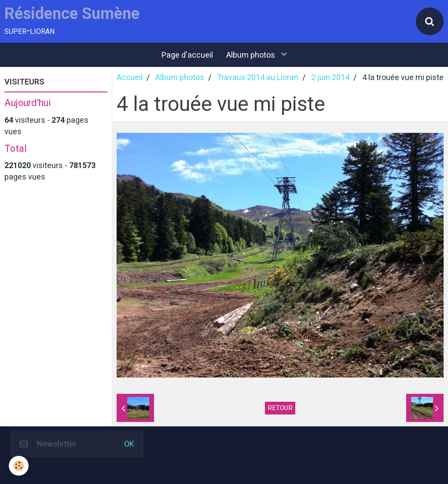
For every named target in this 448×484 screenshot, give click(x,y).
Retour (280, 408)
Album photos (252, 55)
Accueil (130, 77)
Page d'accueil (187, 55)
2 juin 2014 (330, 77)
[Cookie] (19, 466)
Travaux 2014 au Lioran (258, 77)
